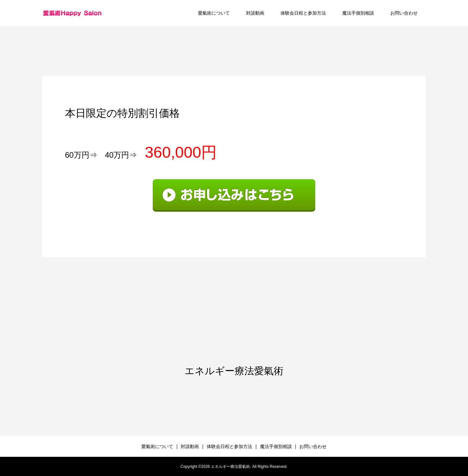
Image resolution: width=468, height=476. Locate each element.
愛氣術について (214, 13)
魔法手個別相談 (358, 13)
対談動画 (255, 13)
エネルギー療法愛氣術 (234, 371)
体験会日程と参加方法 (303, 13)
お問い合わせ (404, 13)
